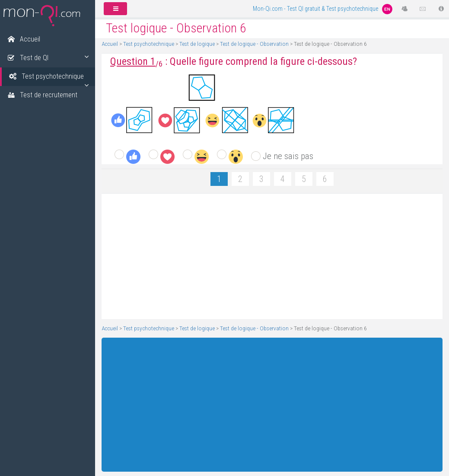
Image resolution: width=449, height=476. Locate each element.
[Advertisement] (269, 256)
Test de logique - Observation (254, 44)
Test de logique (197, 44)
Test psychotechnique (149, 44)
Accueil (110, 44)
